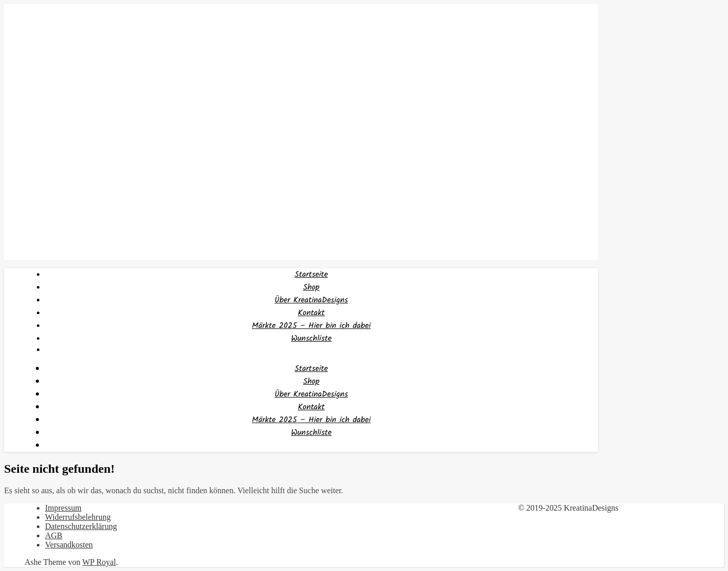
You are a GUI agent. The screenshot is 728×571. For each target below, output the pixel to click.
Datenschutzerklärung (81, 526)
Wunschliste (311, 338)
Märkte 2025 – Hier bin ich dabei (311, 326)
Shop (311, 287)
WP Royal (99, 562)
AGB (54, 535)
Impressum (63, 508)
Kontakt (312, 313)
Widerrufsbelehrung (78, 517)
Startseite (312, 274)
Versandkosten (69, 545)
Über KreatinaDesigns (311, 300)
